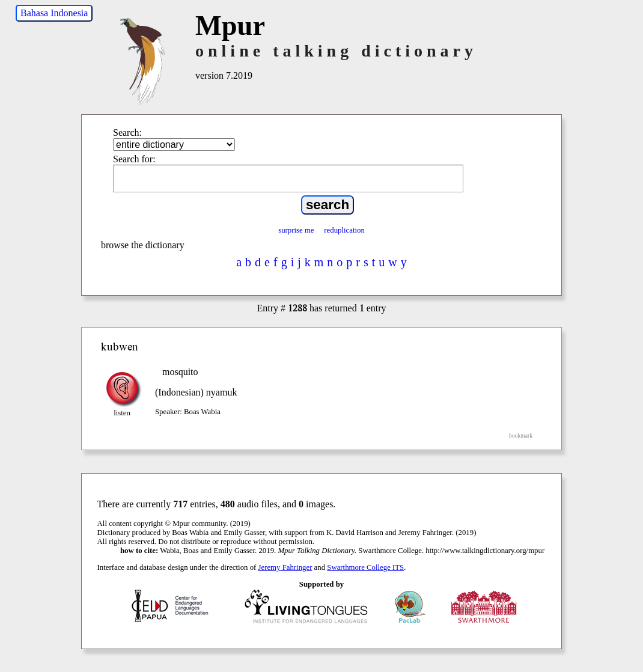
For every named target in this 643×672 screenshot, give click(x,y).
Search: (127, 133)
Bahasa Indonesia (54, 13)
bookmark (521, 435)
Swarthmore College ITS (365, 567)
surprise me (296, 230)
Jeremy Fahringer (285, 567)
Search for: (134, 159)
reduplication (344, 230)
